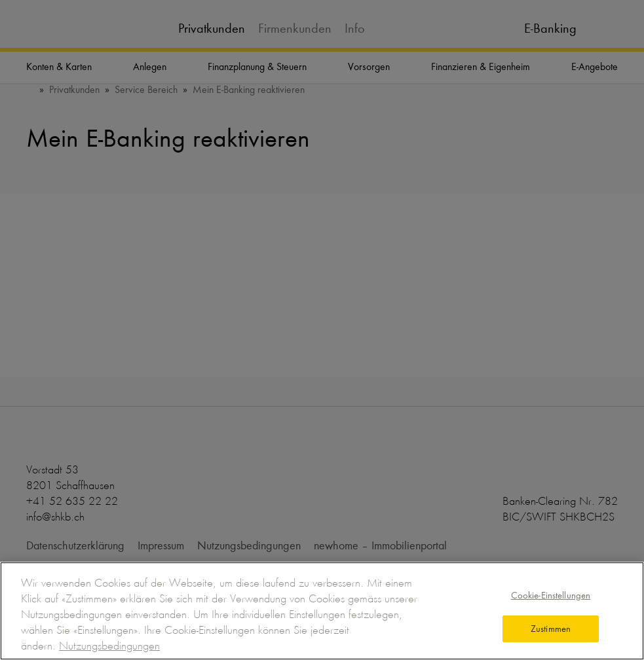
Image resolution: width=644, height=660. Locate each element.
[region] (322, 611)
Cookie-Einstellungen (551, 595)
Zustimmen (551, 629)
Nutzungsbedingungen (109, 646)
